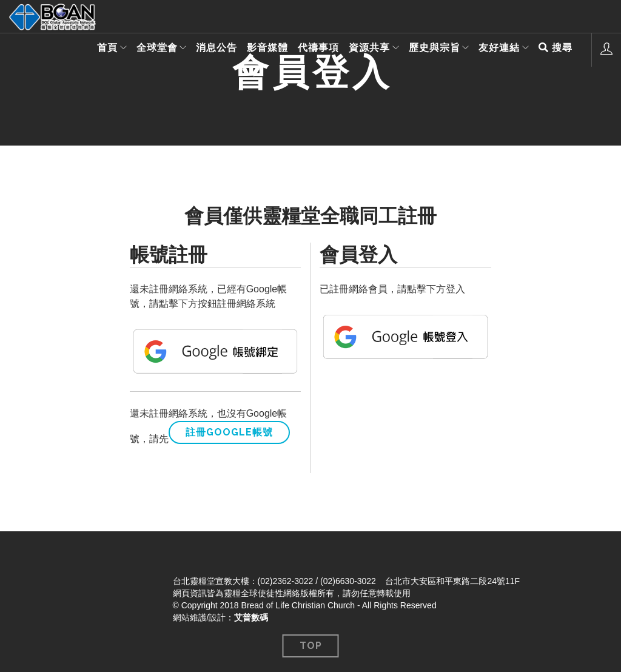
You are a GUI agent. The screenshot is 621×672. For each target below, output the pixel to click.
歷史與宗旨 (430, 49)
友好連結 (497, 49)
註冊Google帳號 (229, 432)
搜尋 (556, 49)
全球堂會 (149, 49)
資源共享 (363, 49)
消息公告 (210, 49)
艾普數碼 (251, 617)
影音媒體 (261, 49)
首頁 (97, 49)
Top (311, 646)
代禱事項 (312, 49)
